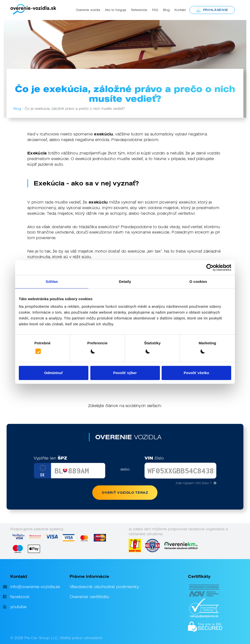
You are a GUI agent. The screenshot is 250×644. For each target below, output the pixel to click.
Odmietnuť (54, 373)
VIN (154, 458)
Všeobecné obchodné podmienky (104, 587)
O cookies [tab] (198, 281)
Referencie (139, 10)
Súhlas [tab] (52, 281)
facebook (20, 597)
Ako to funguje (116, 10)
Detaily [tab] (125, 281)
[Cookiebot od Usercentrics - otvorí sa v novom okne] (210, 267)
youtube (18, 607)
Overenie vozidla (88, 10)
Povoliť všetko (197, 373)
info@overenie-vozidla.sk (35, 587)
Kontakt (180, 10)
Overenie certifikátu (89, 597)
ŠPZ (50, 458)
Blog (166, 10)
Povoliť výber (125, 373)
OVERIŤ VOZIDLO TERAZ (125, 493)
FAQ (155, 10)
